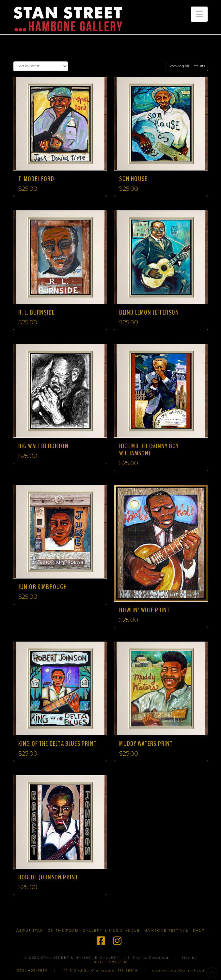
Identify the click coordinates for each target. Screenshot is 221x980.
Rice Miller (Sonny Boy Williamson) (149, 450)
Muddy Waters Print (146, 744)
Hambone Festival (166, 931)
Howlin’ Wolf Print (144, 610)
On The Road (63, 931)
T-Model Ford (36, 179)
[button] (199, 14)
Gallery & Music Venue (111, 931)
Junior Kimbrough (43, 587)
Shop (199, 931)
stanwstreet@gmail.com (179, 970)
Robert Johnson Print (48, 877)
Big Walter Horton (43, 446)
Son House (133, 179)
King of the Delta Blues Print (57, 744)
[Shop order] (41, 66)
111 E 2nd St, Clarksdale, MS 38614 (100, 970)
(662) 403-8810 (31, 970)
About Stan (30, 931)
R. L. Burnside (37, 312)
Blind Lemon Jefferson (149, 312)
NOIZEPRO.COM (111, 962)
